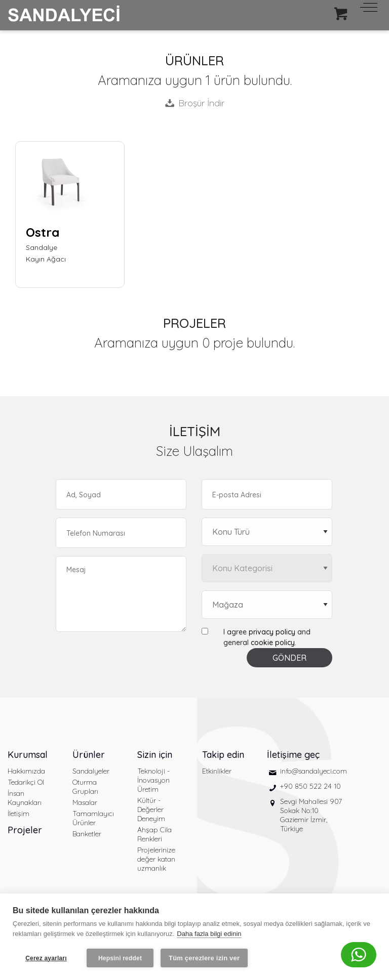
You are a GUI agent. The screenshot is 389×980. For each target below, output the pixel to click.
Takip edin (223, 755)
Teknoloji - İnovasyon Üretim (153, 780)
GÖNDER (289, 658)
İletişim (18, 814)
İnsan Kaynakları (25, 798)
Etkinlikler (217, 771)
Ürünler (89, 755)
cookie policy (273, 643)
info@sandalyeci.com (314, 771)
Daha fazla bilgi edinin (209, 934)
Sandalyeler (91, 771)
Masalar (85, 802)
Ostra (43, 232)
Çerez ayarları (46, 958)
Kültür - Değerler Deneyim (151, 809)
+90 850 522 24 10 (310, 786)
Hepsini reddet (120, 958)
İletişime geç (293, 755)
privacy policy (272, 632)
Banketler (87, 834)
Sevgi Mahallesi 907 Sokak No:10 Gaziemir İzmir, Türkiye (311, 815)
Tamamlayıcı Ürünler (93, 818)
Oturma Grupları (85, 787)
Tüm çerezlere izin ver (204, 958)
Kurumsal (28, 755)
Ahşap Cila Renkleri (154, 834)
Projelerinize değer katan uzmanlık (156, 859)
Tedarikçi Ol (26, 782)
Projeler (25, 830)
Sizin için (155, 755)
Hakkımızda (26, 771)
